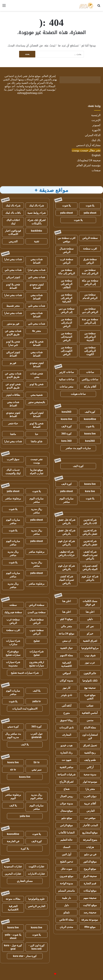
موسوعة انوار (90, 782)
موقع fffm (90, 927)
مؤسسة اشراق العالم (89, 165)
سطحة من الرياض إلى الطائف (67, 284)
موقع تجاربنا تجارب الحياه (37, 472)
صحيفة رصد (90, 912)
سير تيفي (37, 770)
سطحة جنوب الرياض (37, 632)
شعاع (67, 789)
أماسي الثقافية (90, 713)
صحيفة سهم (90, 898)
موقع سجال (67, 811)
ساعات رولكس (90, 379)
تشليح (37, 641)
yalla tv (37, 701)
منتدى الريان (66, 927)
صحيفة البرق (90, 876)
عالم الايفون (90, 673)
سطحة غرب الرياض (66, 261)
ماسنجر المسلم (66, 891)
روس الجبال (66, 796)
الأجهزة (96, 130)
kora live (90, 491)
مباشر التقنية (67, 767)
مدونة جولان (66, 804)
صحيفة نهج (90, 688)
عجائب (90, 706)
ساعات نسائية (66, 379)
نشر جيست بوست (37, 461)
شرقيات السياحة (66, 774)
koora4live (90, 419)
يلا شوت (90, 206)
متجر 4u (37, 331)
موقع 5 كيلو (66, 619)
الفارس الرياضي (37, 906)
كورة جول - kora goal (13, 947)
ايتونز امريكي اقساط (13, 354)
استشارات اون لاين (90, 736)
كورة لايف (90, 412)
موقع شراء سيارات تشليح (13, 653)
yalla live (25, 816)
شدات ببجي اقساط (37, 261)
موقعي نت (90, 818)
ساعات (90, 372)
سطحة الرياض (90, 238)
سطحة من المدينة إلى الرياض (67, 337)
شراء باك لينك (37, 206)
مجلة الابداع (90, 727)
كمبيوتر (96, 125)
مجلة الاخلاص (66, 920)
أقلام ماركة (90, 387)
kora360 (66, 412)
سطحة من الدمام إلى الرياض (67, 323)
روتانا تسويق (66, 720)
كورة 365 (37, 727)
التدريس (13, 241)
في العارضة (13, 841)
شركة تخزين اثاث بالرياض (90, 521)
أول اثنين (67, 854)
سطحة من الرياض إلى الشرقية (67, 298)
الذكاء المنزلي (93, 135)
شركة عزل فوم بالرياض (67, 543)
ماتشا (13, 434)
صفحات (96, 170)
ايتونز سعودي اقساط (37, 286)
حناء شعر (13, 423)
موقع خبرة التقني (90, 697)
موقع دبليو (66, 818)
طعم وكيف (90, 760)
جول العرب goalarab (37, 735)
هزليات (90, 847)
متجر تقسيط (13, 306)
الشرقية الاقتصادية (66, 664)
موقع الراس (67, 825)
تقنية (37, 241)
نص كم (90, 626)
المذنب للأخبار (90, 825)
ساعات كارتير (66, 372)
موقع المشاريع (90, 833)
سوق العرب (13, 459)
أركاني (90, 767)
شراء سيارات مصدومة (13, 664)
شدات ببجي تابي (13, 270)
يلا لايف (37, 691)
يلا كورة (25, 849)
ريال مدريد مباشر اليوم (37, 796)
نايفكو (67, 912)
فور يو (13, 363)
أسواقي (67, 673)
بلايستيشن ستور (37, 402)
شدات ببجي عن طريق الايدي (13, 333)
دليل (66, 905)
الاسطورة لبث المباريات (25, 709)
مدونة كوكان (66, 681)
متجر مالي (66, 626)
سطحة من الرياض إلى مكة (66, 272)
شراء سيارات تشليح (37, 653)
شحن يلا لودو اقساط (13, 286)
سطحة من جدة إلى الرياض (90, 321)
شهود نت (66, 760)
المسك (66, 847)
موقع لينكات (90, 891)
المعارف (67, 735)
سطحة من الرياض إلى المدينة (90, 337)
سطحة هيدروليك (13, 612)
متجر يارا (90, 789)
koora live (67, 419)
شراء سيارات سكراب (13, 643)
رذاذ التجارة (66, 753)
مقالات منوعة (13, 899)
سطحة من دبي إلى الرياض (67, 310)
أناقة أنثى (67, 706)
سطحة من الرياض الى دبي (90, 310)
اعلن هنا (66, 601)
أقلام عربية (90, 804)
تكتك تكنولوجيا (90, 681)
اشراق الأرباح (67, 782)
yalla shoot (90, 213)
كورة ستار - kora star (25, 956)
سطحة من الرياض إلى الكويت (90, 351)
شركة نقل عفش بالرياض (66, 521)
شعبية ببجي (37, 395)
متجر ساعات (66, 387)
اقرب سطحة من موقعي (67, 240)
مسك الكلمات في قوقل (90, 603)
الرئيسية (96, 115)
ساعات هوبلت (78, 394)
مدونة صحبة (90, 774)
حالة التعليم (67, 840)
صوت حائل (67, 869)
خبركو (90, 634)
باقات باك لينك (13, 213)
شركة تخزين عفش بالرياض (90, 532)
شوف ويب (90, 655)
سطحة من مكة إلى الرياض (90, 282)
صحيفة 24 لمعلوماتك (89, 160)
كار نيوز (67, 688)
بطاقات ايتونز (13, 395)
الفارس (90, 811)
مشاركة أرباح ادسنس (88, 145)
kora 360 (66, 441)
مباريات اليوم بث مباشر (78, 448)
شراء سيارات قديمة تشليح (25, 673)
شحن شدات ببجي (37, 375)
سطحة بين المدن (37, 612)
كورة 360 (67, 434)
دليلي (90, 619)
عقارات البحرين (13, 874)
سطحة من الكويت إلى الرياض (67, 351)
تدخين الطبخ (67, 862)
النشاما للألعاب (66, 833)
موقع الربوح (90, 869)
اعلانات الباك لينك (13, 222)
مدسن (90, 720)
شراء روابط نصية (37, 213)
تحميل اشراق (90, 745)
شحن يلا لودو (37, 384)
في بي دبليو (90, 854)
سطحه (13, 605)
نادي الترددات (66, 727)
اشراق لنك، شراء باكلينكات (37, 222)
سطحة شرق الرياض (90, 261)
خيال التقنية (66, 648)
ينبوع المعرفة (90, 840)
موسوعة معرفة (90, 920)
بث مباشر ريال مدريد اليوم (13, 735)
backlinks (37, 231)
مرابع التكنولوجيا (90, 648)
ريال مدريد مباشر (37, 511)
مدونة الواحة (67, 883)
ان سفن (66, 641)
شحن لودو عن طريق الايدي (13, 386)
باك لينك (96, 140)
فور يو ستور (13, 324)
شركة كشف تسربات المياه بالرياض (90, 555)
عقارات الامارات (37, 874)
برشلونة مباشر (13, 498)
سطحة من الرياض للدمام (90, 296)
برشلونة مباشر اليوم (13, 796)
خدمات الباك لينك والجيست (13, 472)
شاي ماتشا (37, 441)
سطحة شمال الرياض (67, 250)
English (96, 155)
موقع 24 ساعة (66, 634)
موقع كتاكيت (90, 905)
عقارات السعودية (13, 866)
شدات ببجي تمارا (13, 259)
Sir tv (37, 762)
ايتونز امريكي (13, 277)
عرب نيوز (90, 663)
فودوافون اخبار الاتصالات (13, 232)
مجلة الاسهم (66, 655)
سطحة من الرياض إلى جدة (90, 272)
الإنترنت (96, 120)
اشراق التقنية (90, 641)
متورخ (67, 713)
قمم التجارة (90, 883)
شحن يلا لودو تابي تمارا (13, 343)
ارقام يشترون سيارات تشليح (37, 664)
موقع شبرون (66, 876)
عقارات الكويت (37, 866)
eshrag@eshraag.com (30, 93)
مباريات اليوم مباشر (66, 500)
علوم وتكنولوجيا (37, 899)
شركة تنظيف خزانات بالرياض (67, 553)
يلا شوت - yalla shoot (13, 936)
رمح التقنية (90, 753)
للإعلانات (50, 974)
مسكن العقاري (25, 881)
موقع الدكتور (90, 862)
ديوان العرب (90, 796)
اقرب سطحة (90, 249)
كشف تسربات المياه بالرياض (90, 567)
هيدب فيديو (66, 745)
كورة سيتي (13, 727)
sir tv (13, 770)
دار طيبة (66, 898)
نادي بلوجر (66, 695)
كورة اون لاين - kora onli (37, 947)
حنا (37, 434)
